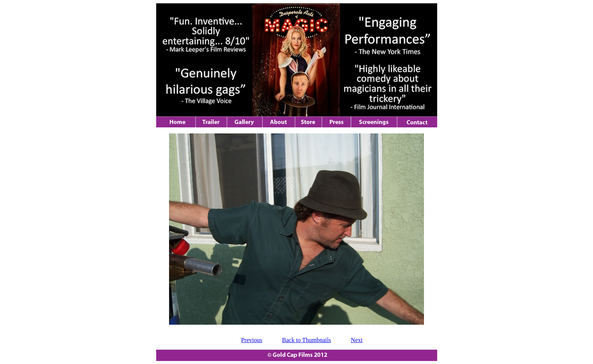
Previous (252, 340)
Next (357, 340)
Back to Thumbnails (307, 340)
